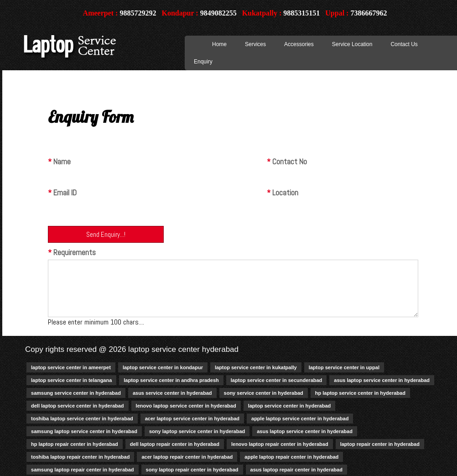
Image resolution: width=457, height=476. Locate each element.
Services (255, 44)
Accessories (299, 44)
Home (219, 44)
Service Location (352, 44)
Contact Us (404, 44)
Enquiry (203, 62)
